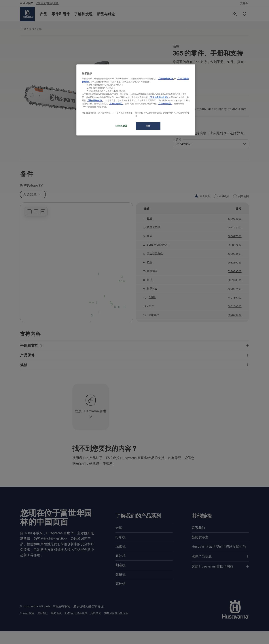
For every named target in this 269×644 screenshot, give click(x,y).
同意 (148, 126)
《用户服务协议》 (166, 79)
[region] (136, 100)
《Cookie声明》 (116, 104)
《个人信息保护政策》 (159, 97)
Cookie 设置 (121, 126)
